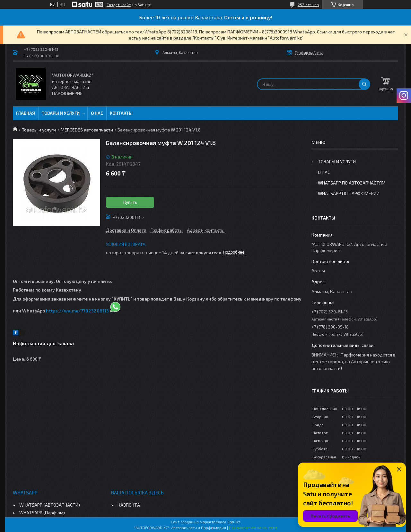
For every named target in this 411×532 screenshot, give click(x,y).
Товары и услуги (61, 113)
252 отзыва (308, 5)
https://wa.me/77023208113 (77, 311)
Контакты (121, 113)
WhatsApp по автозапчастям (352, 183)
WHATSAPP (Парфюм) (42, 513)
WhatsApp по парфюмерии (349, 193)
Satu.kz (234, 522)
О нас (97, 113)
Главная (26, 113)
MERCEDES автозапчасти (87, 130)
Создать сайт (119, 5)
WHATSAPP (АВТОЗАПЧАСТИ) (50, 505)
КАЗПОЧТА (129, 505)
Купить (130, 202)
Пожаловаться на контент (253, 527)
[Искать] (364, 84)
